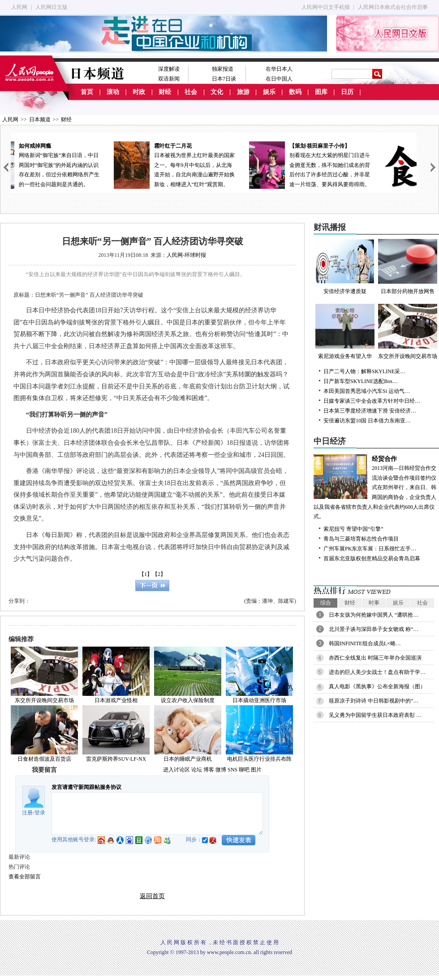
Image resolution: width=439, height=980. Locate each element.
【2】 (159, 574)
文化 (217, 92)
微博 (221, 770)
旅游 (243, 92)
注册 (27, 813)
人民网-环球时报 (186, 255)
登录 (40, 813)
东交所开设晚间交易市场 (44, 700)
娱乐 (269, 92)
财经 (165, 92)
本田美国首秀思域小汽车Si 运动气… (367, 391)
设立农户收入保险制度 (188, 700)
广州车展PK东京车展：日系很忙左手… (370, 549)
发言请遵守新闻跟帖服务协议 (86, 787)
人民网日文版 (52, 7)
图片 (256, 770)
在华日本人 (279, 69)
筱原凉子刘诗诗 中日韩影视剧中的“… (374, 701)
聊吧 (244, 770)
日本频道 (40, 119)
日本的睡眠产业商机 (188, 759)
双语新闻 (169, 79)
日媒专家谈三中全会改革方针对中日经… (372, 401)
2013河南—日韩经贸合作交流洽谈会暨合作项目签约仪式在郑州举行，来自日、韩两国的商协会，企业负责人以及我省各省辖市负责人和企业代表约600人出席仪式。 (376, 487)
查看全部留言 (25, 877)
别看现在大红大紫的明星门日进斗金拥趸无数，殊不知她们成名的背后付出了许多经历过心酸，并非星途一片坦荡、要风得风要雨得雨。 (348, 164)
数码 (295, 92)
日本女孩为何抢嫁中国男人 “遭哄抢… (374, 615)
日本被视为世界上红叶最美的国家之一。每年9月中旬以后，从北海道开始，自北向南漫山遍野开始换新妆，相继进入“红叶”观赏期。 (212, 164)
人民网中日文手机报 (326, 7)
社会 (191, 92)
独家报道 (223, 69)
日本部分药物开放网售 (408, 267)
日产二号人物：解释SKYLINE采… (364, 371)
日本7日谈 (224, 79)
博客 (209, 770)
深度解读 (169, 69)
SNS (232, 770)
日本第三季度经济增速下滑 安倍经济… (370, 411)
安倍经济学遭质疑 (345, 267)
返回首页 (152, 896)
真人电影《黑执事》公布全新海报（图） (377, 686)
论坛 (197, 770)
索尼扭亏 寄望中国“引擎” (353, 529)
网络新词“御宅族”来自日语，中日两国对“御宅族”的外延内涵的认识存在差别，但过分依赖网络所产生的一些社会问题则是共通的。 (77, 164)
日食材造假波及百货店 (44, 759)
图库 (321, 92)
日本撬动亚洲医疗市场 (259, 700)
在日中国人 (279, 79)
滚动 (113, 92)
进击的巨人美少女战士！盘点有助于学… (377, 672)
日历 (347, 92)
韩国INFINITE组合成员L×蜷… (365, 643)
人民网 (19, 7)
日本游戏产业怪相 (116, 700)
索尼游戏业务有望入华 (345, 332)
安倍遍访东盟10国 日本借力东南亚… (367, 421)
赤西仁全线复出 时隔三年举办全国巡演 (375, 658)
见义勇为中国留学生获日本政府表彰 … (375, 715)
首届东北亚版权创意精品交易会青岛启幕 (372, 558)
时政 (139, 92)
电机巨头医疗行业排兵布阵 (259, 759)
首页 (87, 92)
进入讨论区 (176, 770)
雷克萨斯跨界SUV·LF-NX (116, 759)
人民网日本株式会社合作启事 (393, 7)
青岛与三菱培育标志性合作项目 (361, 539)
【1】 (146, 574)
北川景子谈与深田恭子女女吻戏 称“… (374, 629)
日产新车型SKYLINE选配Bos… (361, 381)
